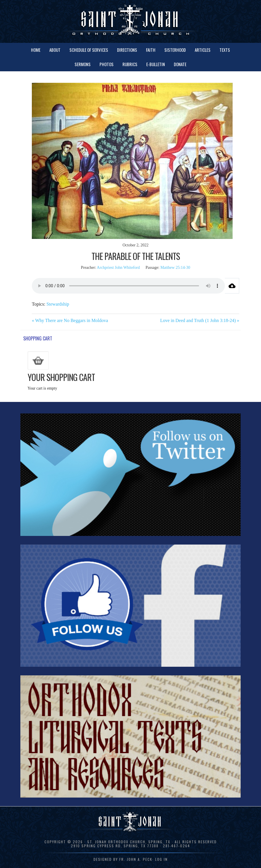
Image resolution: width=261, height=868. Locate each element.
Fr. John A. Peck (136, 859)
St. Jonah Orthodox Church (130, 21)
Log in (161, 859)
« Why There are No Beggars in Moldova (70, 320)
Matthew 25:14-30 (175, 268)
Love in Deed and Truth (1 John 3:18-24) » (200, 320)
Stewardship (58, 304)
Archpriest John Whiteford (118, 268)
